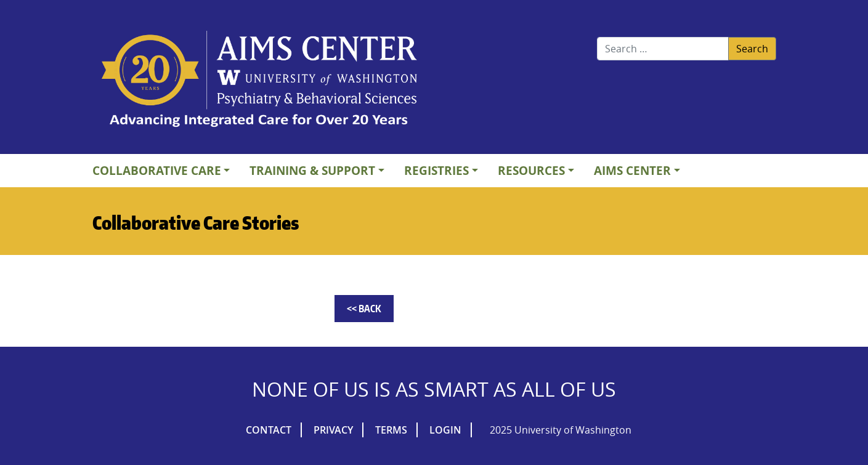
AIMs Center (632, 170)
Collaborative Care (157, 170)
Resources (531, 170)
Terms (391, 430)
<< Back (364, 309)
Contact (269, 430)
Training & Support (312, 170)
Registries (436, 170)
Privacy (333, 430)
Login (445, 430)
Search (752, 49)
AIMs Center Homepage (259, 80)
